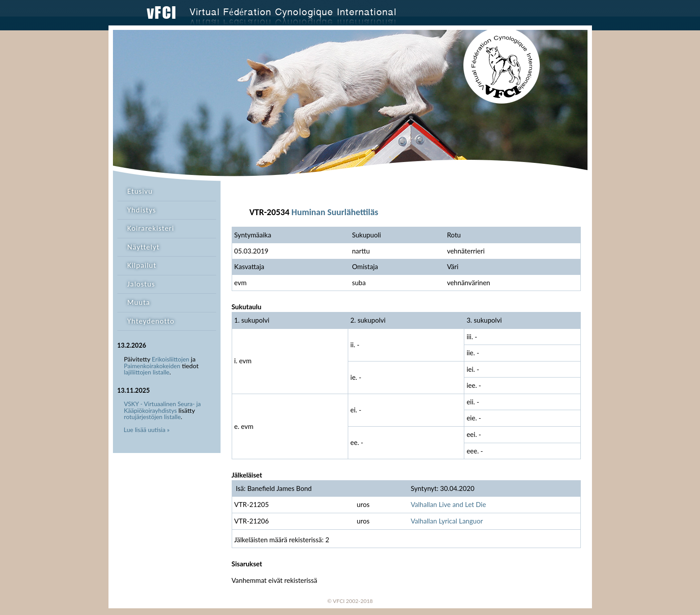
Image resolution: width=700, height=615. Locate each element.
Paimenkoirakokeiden (152, 366)
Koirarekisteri (151, 228)
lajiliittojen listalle (147, 372)
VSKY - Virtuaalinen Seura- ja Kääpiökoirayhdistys (162, 407)
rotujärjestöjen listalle (152, 417)
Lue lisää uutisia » (147, 430)
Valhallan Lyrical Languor (447, 521)
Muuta (139, 302)
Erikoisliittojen (171, 359)
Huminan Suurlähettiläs (335, 212)
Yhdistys (142, 210)
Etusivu (140, 191)
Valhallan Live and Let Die (448, 504)
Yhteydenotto (151, 321)
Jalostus (141, 284)
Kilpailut (142, 265)
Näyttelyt (143, 247)
